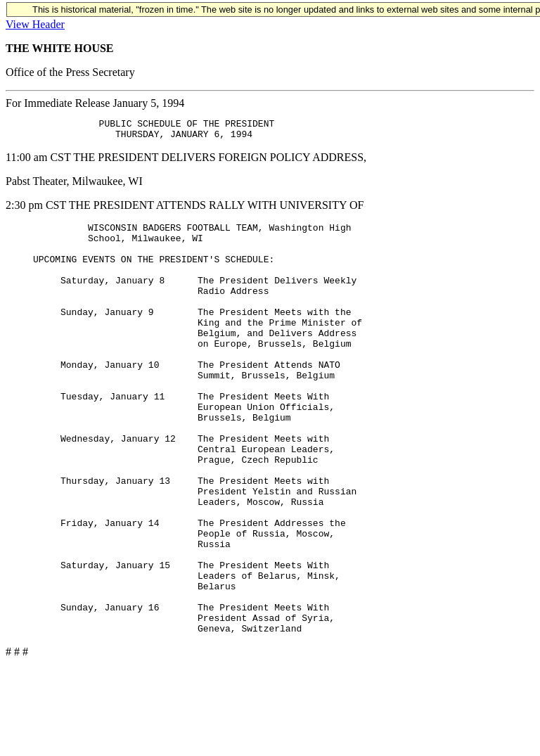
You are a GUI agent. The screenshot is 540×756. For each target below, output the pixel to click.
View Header (35, 24)
